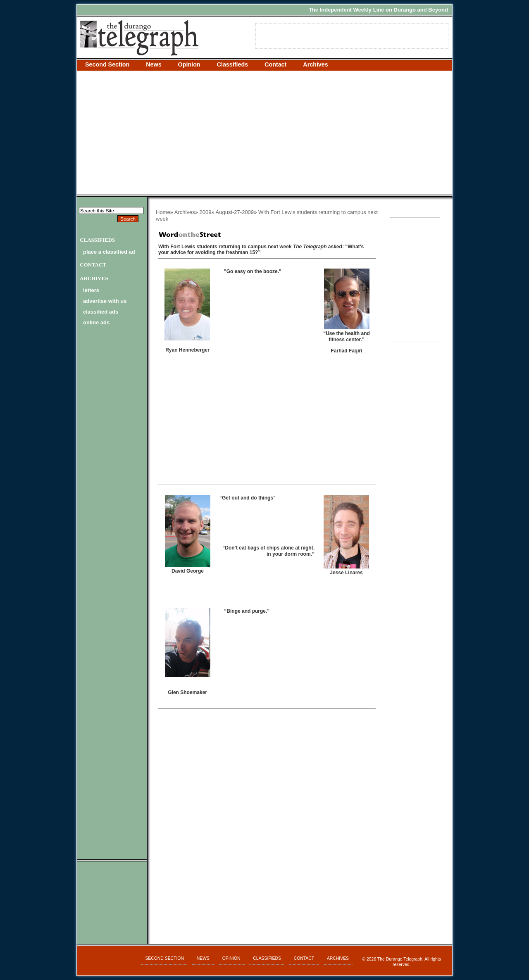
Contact (275, 64)
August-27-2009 (235, 212)
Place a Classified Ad (109, 252)
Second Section (107, 64)
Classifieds (233, 64)
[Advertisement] (264, 133)
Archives (315, 64)
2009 (206, 212)
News (154, 64)
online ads (96, 322)
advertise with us (105, 301)
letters (91, 290)
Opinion (189, 64)
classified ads (101, 312)
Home (163, 212)
